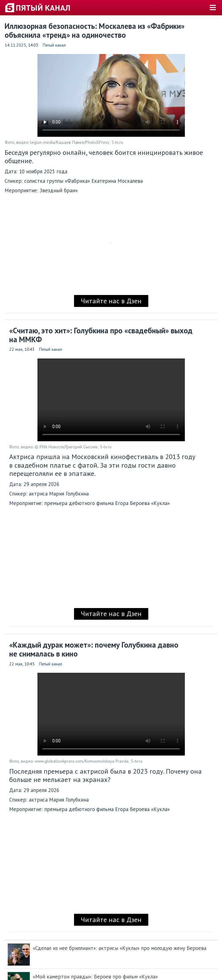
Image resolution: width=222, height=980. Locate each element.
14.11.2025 (15, 45)
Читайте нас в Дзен (111, 301)
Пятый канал (54, 45)
